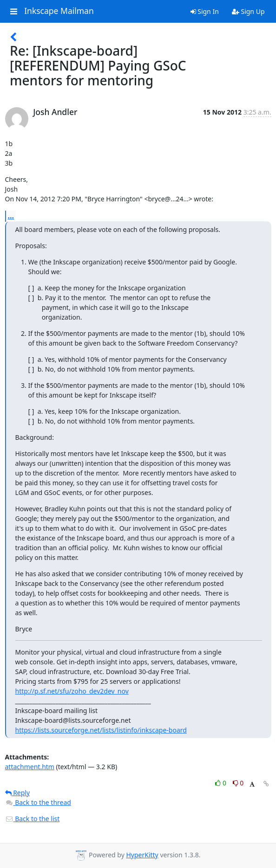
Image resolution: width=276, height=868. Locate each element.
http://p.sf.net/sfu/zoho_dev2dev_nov (72, 691)
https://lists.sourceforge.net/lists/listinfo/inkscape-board (101, 730)
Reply (18, 793)
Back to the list (33, 819)
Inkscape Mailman (59, 11)
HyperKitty (142, 855)
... (11, 216)
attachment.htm (30, 767)
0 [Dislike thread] (238, 783)
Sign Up (248, 11)
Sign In (205, 11)
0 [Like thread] (221, 783)
